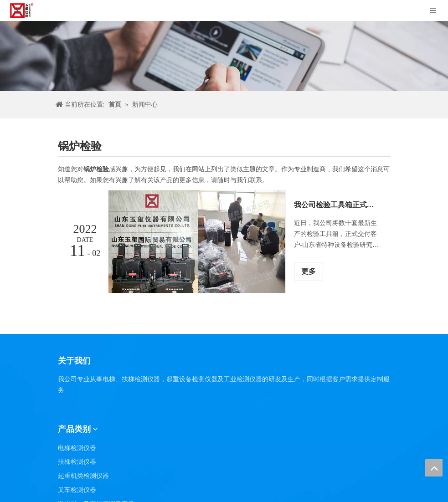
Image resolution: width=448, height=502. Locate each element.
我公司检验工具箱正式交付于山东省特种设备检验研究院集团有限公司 (337, 205)
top (434, 468)
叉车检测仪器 (77, 490)
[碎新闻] (224, 56)
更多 (309, 271)
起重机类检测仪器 (83, 476)
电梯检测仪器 (77, 448)
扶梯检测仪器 (77, 462)
